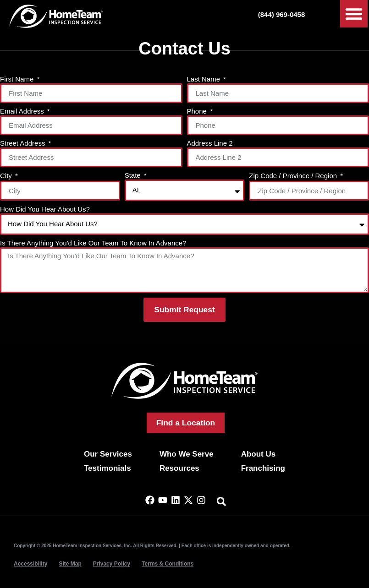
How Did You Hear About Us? (45, 209)
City (7, 176)
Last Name (205, 79)
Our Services (108, 454)
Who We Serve (187, 454)
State (134, 175)
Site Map (70, 564)
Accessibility (30, 564)
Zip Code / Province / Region (294, 176)
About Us (259, 454)
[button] (354, 14)
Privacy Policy (112, 564)
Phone (198, 111)
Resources (179, 468)
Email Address (23, 111)
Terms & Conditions (168, 564)
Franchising (263, 468)
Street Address (24, 143)
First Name (18, 79)
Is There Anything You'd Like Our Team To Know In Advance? (93, 243)
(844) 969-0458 (282, 14)
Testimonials (107, 468)
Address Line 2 (210, 143)
